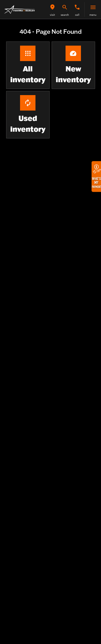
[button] (52, 9)
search (65, 15)
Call (77, 15)
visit (52, 15)
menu (93, 15)
